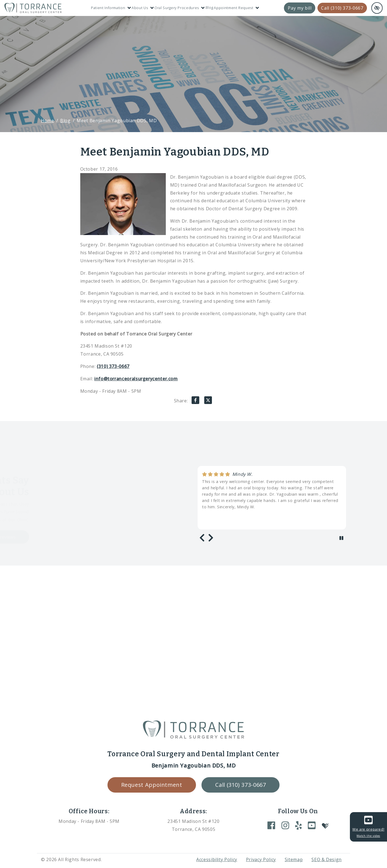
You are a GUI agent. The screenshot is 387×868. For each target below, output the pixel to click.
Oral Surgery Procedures (179, 8)
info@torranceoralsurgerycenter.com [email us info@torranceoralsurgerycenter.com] (136, 379)
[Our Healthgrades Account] (325, 825)
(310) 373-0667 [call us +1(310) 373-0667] (113, 366)
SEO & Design (327, 859)
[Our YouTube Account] (312, 825)
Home (48, 121)
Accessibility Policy (217, 859)
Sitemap (294, 859)
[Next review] (211, 538)
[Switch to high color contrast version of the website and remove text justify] (377, 8)
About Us (143, 8)
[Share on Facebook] (195, 401)
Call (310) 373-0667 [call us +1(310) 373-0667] (342, 8)
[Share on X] (208, 401)
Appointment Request (236, 8)
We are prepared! (368, 826)
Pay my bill (300, 8)
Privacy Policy (261, 859)
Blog (209, 7)
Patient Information (111, 8)
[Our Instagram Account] (285, 825)
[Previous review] (202, 538)
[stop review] (341, 538)
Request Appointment (152, 785)
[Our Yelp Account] (298, 825)
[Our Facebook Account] (271, 825)
